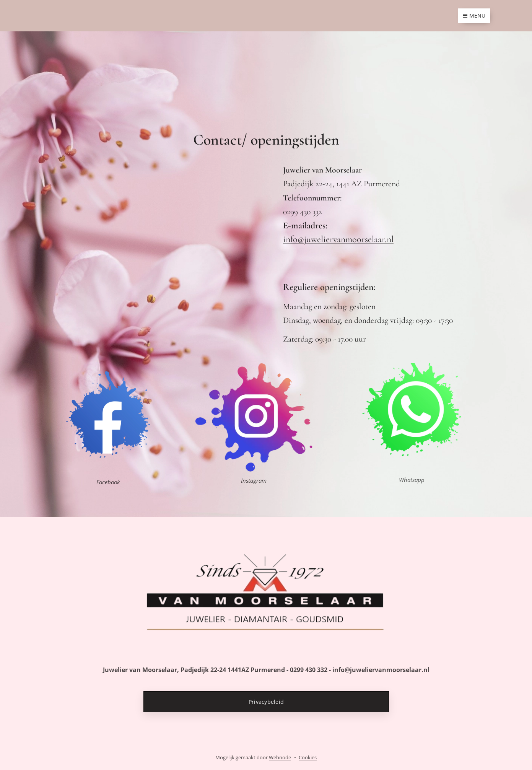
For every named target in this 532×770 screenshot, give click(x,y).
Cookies (308, 757)
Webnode (280, 757)
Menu (474, 15)
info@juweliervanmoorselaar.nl (338, 239)
